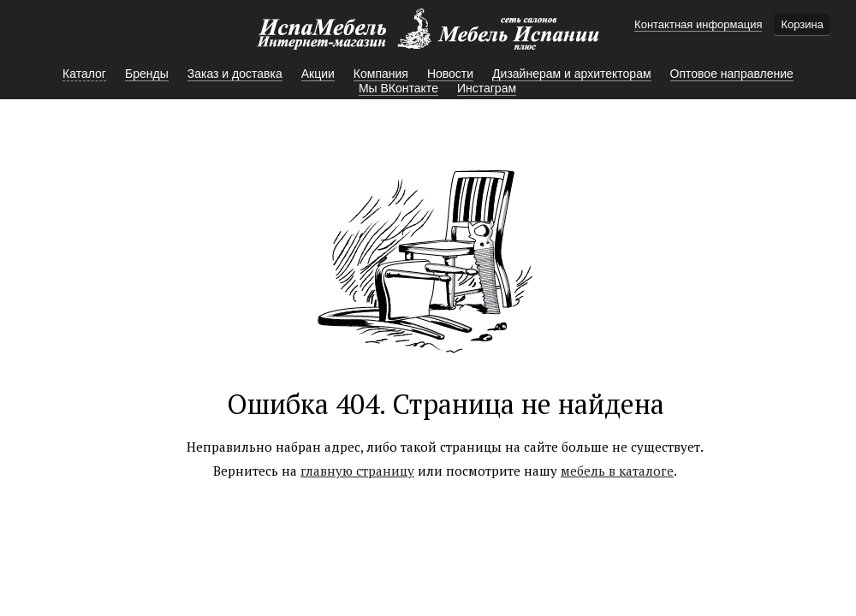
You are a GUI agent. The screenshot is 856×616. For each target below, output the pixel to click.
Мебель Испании (428, 38)
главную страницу (357, 471)
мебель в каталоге (617, 471)
